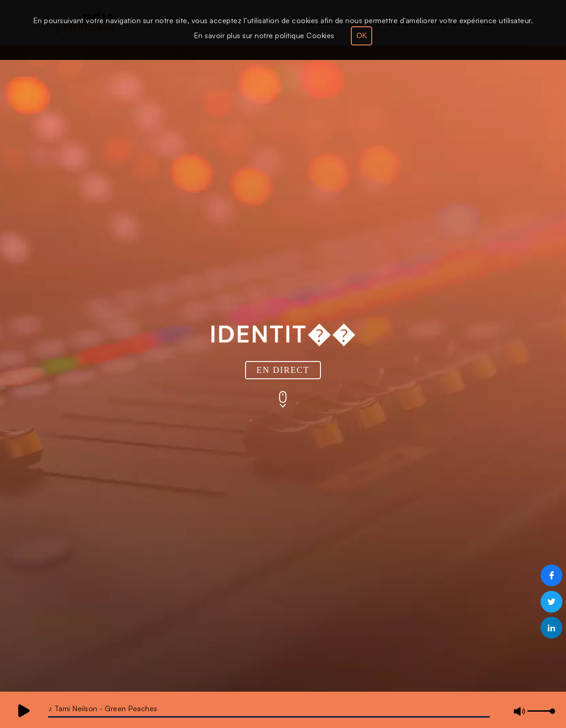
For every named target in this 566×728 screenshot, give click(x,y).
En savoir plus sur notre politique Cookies (264, 35)
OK (362, 36)
